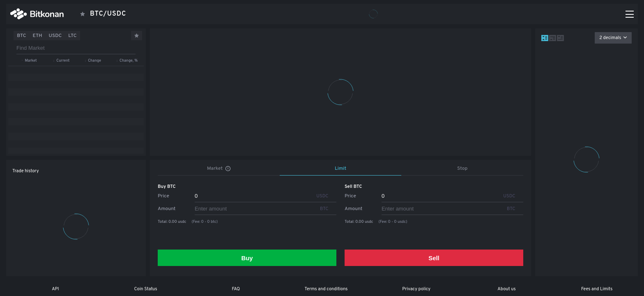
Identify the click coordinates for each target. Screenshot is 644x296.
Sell (434, 258)
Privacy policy (416, 289)
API (55, 289)
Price (163, 196)
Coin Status (145, 289)
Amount (167, 209)
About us (506, 289)
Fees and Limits (597, 289)
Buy (247, 258)
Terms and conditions (326, 289)
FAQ (236, 289)
